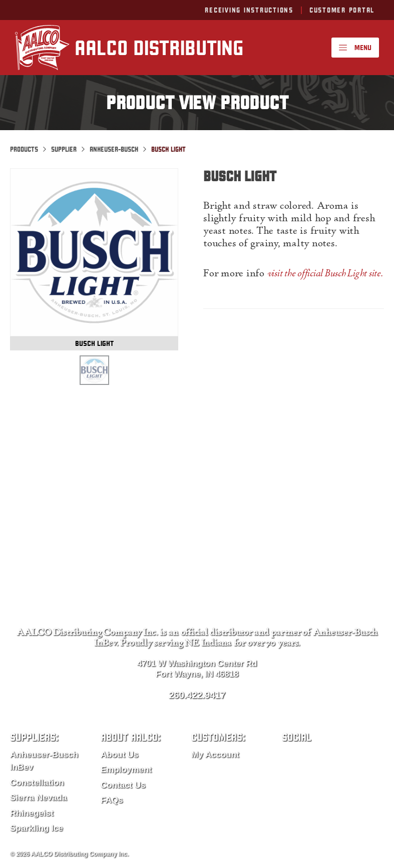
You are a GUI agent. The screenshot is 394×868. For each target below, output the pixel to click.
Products (24, 149)
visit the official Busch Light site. (325, 274)
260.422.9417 (197, 695)
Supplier (64, 149)
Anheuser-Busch (114, 149)
